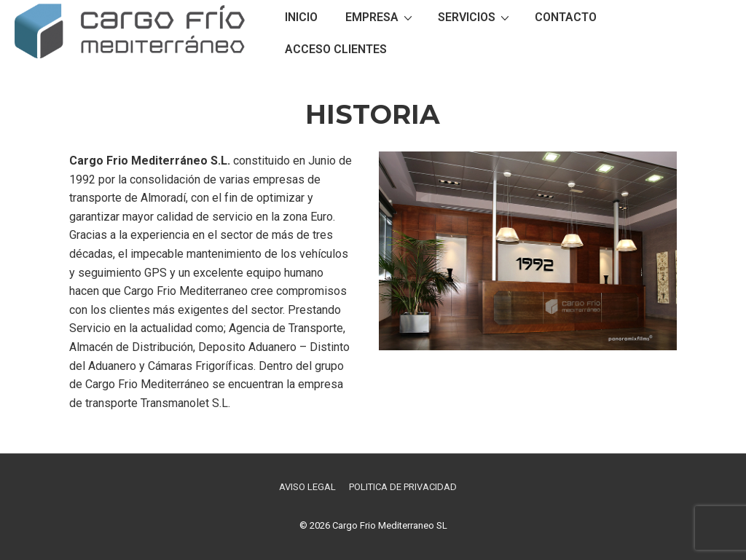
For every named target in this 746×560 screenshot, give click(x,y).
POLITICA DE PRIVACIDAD (403, 487)
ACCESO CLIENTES (336, 49)
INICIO (301, 17)
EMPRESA (381, 17)
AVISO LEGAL (307, 487)
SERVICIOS (475, 17)
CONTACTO (566, 17)
